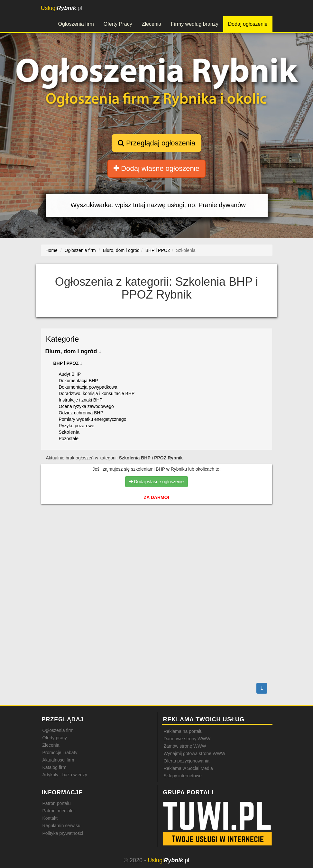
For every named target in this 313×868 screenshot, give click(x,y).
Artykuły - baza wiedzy (65, 775)
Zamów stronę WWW (185, 746)
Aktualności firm (58, 760)
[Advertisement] (157, 536)
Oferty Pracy (118, 24)
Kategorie (63, 339)
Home (52, 250)
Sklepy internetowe (183, 776)
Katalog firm (55, 767)
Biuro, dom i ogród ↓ (74, 351)
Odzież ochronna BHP (81, 413)
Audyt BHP (70, 374)
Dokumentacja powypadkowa (88, 387)
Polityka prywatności (63, 833)
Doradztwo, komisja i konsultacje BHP (97, 393)
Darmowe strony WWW (187, 739)
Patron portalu (57, 803)
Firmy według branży (195, 24)
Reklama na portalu (183, 731)
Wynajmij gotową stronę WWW (195, 753)
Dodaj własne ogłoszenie (156, 168)
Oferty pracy (55, 738)
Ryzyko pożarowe (77, 426)
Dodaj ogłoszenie (248, 24)
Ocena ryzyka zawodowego (86, 406)
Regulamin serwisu (61, 826)
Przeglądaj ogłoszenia (156, 143)
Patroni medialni (59, 811)
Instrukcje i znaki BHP (81, 400)
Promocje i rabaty (60, 753)
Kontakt (50, 818)
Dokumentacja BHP (78, 381)
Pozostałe (69, 439)
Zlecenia (152, 24)
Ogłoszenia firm (76, 24)
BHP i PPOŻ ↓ (68, 363)
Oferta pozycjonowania (187, 761)
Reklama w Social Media (188, 768)
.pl (62, 8)
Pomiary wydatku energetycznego (93, 419)
